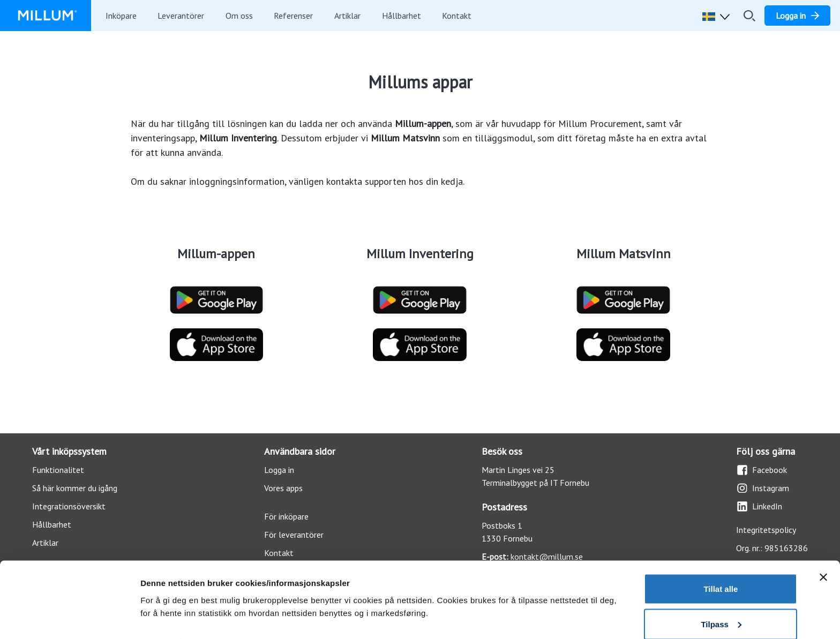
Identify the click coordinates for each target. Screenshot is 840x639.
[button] (718, 16)
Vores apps (283, 488)
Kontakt (457, 16)
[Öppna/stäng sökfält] (749, 16)
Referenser (293, 16)
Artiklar (347, 16)
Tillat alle (721, 540)
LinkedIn (759, 506)
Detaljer (155, 593)
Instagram (763, 488)
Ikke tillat (721, 610)
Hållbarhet (402, 16)
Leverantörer (181, 16)
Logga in (279, 470)
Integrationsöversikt (69, 506)
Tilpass (721, 576)
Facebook (762, 470)
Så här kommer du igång (75, 488)
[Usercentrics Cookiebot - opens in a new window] (69, 618)
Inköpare (121, 16)
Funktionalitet (58, 470)
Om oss (239, 16)
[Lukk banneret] (823, 529)
